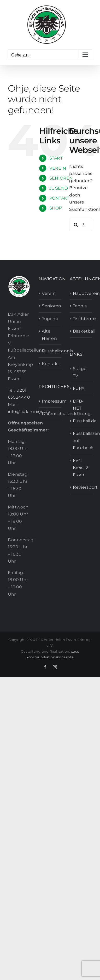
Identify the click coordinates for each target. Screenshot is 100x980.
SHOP (56, 208)
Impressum (50, 401)
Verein (49, 293)
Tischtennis (81, 319)
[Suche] (76, 225)
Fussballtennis (50, 351)
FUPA (79, 388)
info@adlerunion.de (29, 412)
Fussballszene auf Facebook (81, 441)
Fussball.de (81, 421)
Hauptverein (81, 293)
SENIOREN (61, 178)
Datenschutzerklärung (50, 414)
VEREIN (58, 168)
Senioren (50, 306)
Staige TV (80, 372)
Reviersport (81, 487)
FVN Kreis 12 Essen (81, 468)
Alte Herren (49, 335)
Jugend (50, 319)
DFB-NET (78, 405)
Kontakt (50, 364)
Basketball (81, 331)
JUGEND (59, 188)
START (56, 158)
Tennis (80, 306)
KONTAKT (59, 198)
